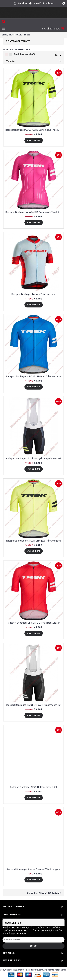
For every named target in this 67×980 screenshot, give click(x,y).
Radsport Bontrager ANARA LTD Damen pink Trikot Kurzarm (34, 212)
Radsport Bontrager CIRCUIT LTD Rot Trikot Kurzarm (34, 623)
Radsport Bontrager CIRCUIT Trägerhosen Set (34, 787)
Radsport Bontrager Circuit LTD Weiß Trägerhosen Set (33, 705)
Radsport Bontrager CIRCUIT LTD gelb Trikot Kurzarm (33, 541)
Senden (33, 946)
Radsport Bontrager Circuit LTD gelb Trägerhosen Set (34, 458)
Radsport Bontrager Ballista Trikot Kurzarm (33, 294)
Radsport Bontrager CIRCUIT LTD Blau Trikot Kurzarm (33, 376)
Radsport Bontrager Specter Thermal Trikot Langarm (34, 869)
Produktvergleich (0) (24, 54)
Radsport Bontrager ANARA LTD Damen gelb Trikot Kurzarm (34, 130)
